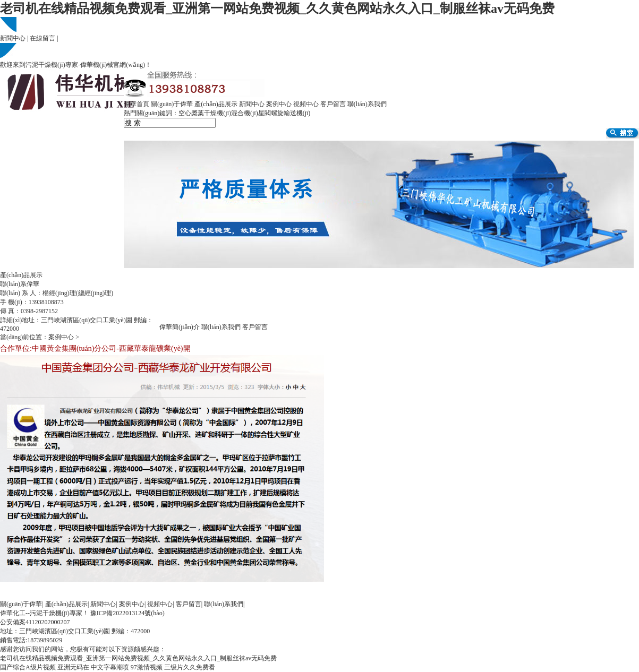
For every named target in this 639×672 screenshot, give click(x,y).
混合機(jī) (245, 113)
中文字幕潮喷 (110, 667)
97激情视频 (147, 667)
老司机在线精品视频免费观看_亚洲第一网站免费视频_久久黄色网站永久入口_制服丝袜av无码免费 (277, 8)
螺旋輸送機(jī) (291, 113)
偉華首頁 (137, 104)
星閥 (265, 113)
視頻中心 (306, 104)
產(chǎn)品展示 (216, 104)
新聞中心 (13, 38)
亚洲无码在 (73, 667)
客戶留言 (333, 104)
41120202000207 (48, 622)
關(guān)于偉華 (172, 104)
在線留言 (42, 38)
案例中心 (279, 104)
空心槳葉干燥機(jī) (205, 113)
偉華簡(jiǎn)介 (180, 327)
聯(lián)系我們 (367, 104)
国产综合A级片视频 (28, 667)
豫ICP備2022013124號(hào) (127, 613)
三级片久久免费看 (190, 667)
